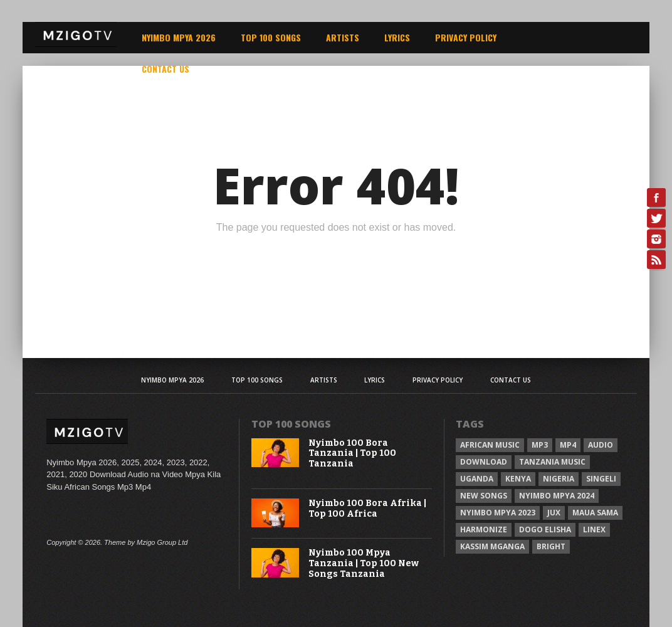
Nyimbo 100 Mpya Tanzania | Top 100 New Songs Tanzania (364, 564)
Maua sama (595, 513)
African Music (490, 445)
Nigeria (559, 479)
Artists (343, 37)
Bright (551, 546)
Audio (601, 445)
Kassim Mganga (492, 546)
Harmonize (484, 530)
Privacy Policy (466, 37)
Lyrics (397, 37)
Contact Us (165, 69)
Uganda (477, 479)
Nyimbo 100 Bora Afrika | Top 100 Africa (367, 509)
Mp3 (540, 445)
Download (484, 462)
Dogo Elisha (545, 530)
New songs (484, 496)
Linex (594, 530)
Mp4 (568, 445)
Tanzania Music (552, 462)
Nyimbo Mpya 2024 (557, 496)
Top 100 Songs (271, 37)
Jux (554, 513)
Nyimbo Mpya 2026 (179, 37)
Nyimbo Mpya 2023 (498, 513)
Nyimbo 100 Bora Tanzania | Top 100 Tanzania (352, 454)
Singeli (601, 479)
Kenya (518, 479)
